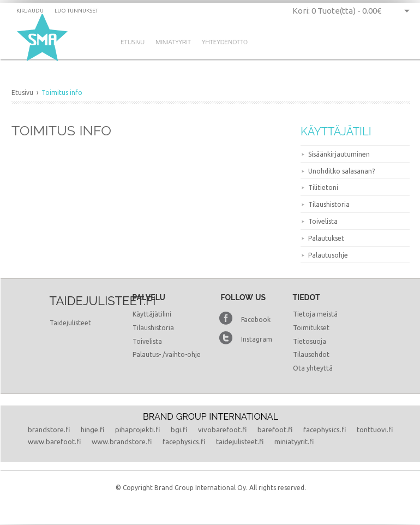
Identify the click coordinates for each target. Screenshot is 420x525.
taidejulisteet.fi (240, 442)
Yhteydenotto (225, 42)
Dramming (44, 39)
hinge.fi (92, 429)
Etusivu (133, 42)
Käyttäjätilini (152, 314)
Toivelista (323, 221)
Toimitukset (311, 328)
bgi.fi (179, 429)
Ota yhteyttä (313, 368)
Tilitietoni (323, 187)
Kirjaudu (30, 11)
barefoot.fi (275, 429)
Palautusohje (328, 255)
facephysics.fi (325, 429)
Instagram (257, 339)
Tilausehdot (311, 354)
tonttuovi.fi (375, 429)
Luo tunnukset (76, 11)
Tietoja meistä (315, 314)
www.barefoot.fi (54, 442)
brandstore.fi (49, 429)
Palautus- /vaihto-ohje (167, 354)
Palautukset (326, 238)
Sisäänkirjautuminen (339, 154)
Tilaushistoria (329, 204)
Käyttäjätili (336, 132)
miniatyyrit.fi (294, 442)
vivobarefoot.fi (222, 429)
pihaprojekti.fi (137, 429)
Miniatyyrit (173, 42)
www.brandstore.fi (122, 442)
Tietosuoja (310, 341)
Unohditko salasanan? (341, 171)
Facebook (256, 320)
